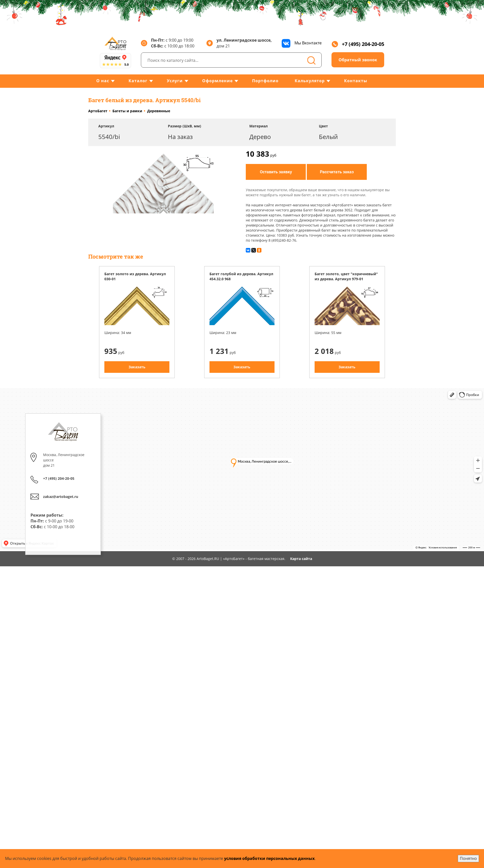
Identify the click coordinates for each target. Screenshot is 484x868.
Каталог (138, 81)
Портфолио (265, 81)
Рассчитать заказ (337, 172)
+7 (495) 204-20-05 (358, 44)
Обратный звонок (358, 60)
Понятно (468, 858)
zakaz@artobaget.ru (61, 491)
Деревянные (159, 111)
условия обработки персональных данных (269, 858)
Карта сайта (301, 559)
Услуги (175, 81)
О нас (103, 81)
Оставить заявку (276, 172)
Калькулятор (310, 81)
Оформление (217, 81)
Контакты (356, 81)
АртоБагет (98, 111)
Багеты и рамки (127, 111)
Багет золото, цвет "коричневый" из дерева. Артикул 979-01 (346, 276)
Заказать (137, 367)
